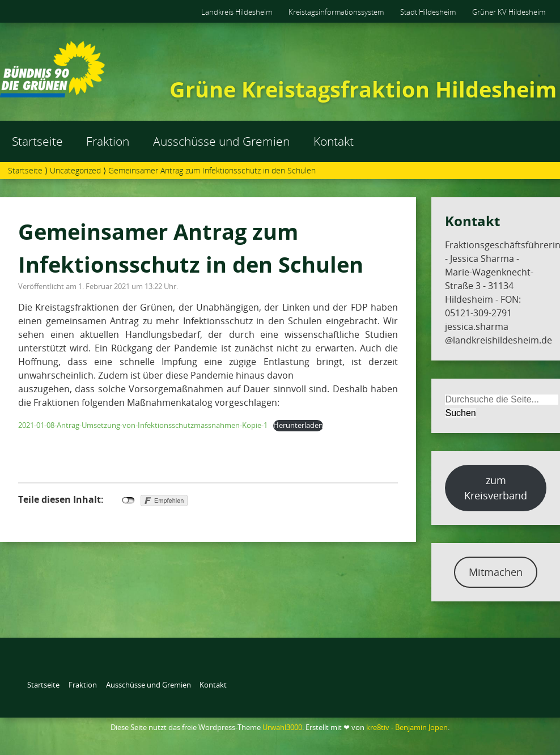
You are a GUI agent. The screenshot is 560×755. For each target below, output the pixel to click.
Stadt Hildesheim (428, 12)
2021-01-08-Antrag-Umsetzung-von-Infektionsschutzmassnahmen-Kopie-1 (143, 425)
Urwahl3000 (282, 727)
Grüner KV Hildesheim (509, 12)
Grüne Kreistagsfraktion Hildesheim (363, 89)
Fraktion (108, 141)
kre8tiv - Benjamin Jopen (407, 727)
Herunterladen (298, 425)
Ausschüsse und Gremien (221, 141)
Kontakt (334, 141)
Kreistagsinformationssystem (336, 12)
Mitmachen (496, 572)
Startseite (37, 141)
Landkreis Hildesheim (237, 12)
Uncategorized (75, 170)
